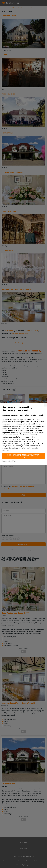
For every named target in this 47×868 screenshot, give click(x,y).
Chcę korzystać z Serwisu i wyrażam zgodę (23, 456)
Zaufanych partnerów (30, 433)
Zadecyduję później (9, 461)
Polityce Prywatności (31, 448)
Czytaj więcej (7, 450)
